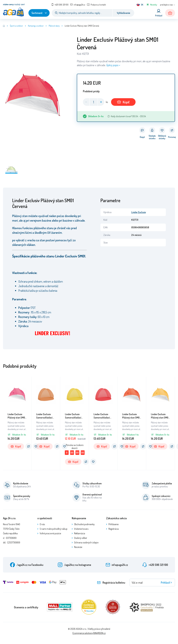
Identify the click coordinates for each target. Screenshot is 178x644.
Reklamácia (80, 533)
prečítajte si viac (167, 5)
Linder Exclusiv (139, 212)
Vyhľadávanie (123, 13)
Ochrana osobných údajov (86, 542)
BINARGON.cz (99, 633)
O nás (42, 524)
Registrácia (114, 529)
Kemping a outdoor (36, 26)
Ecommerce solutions (83, 633)
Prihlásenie (113, 524)
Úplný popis (112, 65)
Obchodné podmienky (84, 524)
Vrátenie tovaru (81, 529)
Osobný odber (81, 538)
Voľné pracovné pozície (50, 533)
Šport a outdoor (16, 26)
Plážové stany (54, 26)
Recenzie (78, 547)
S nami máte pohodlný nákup (54, 529)
